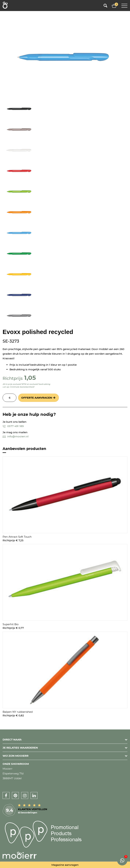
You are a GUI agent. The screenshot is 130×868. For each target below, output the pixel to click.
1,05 (30, 378)
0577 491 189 (13, 426)
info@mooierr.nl (16, 436)
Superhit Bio (11, 624)
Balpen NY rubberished (18, 712)
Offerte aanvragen (37, 398)
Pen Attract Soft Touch (17, 537)
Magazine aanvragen (65, 865)
